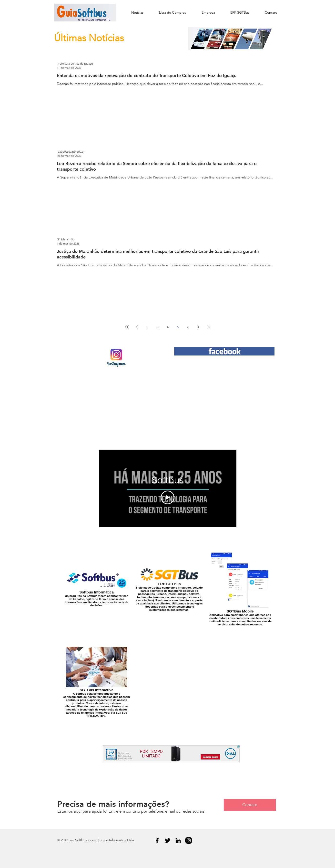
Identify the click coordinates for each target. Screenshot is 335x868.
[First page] (127, 327)
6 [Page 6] (188, 327)
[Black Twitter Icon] (168, 840)
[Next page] (199, 327)
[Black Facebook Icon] (157, 840)
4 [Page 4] (168, 327)
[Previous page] (137, 327)
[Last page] (209, 327)
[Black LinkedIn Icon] (178, 840)
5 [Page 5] (178, 327)
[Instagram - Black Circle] (189, 840)
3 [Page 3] (157, 327)
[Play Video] (168, 497)
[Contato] (250, 805)
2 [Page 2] (147, 327)
